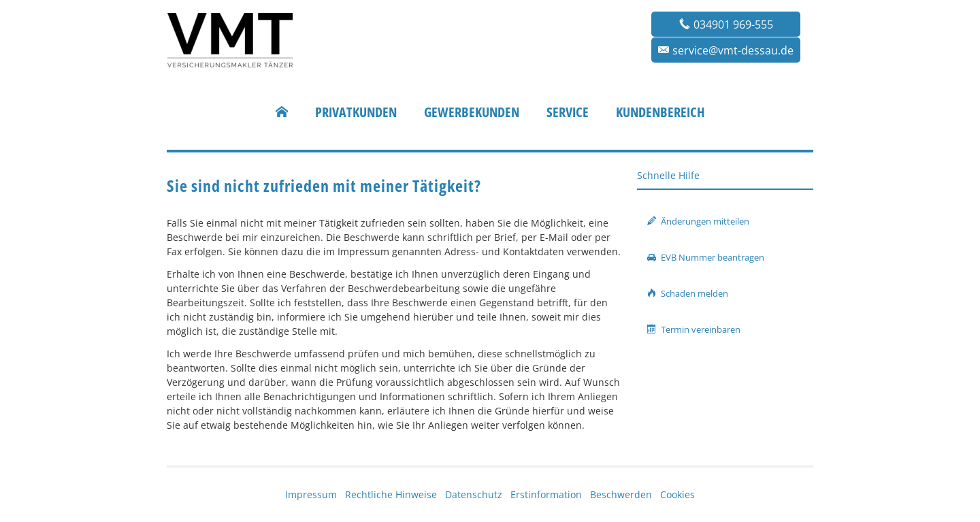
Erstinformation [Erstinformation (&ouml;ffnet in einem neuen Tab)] (546, 494)
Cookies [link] (677, 494)
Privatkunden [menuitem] (356, 112)
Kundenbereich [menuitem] (660, 112)
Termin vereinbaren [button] (694, 329)
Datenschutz (474, 494)
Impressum (311, 494)
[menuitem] (282, 112)
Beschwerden (621, 494)
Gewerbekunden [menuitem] (472, 112)
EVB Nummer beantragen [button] (706, 257)
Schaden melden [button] (688, 293)
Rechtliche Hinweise (391, 494)
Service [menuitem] (568, 112)
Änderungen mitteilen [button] (698, 221)
